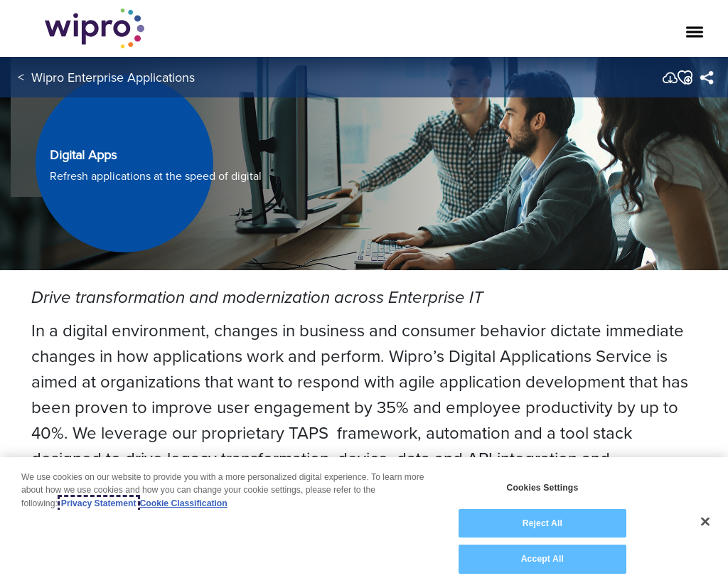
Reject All (542, 523)
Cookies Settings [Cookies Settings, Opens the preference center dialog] (542, 488)
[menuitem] (706, 77)
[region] (364, 523)
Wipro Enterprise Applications (113, 77)
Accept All (542, 559)
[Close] (705, 522)
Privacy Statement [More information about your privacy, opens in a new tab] (99, 503)
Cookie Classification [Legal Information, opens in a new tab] (184, 503)
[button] (684, 77)
